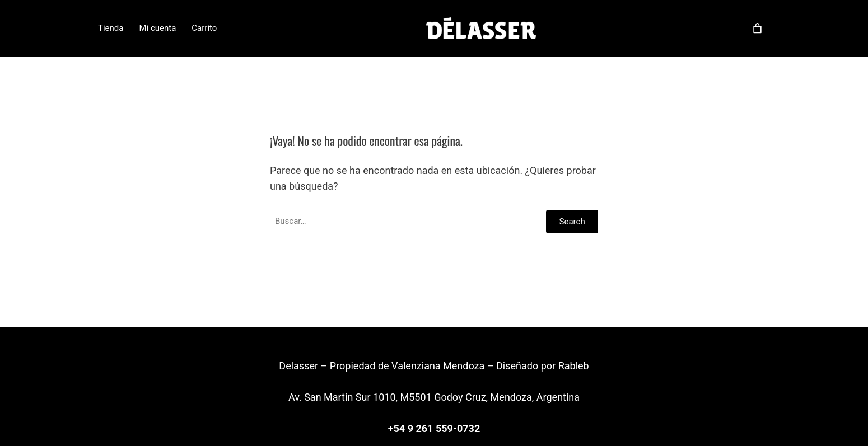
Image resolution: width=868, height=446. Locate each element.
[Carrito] (757, 28)
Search (572, 222)
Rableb (574, 366)
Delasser (300, 366)
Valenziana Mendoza (438, 366)
